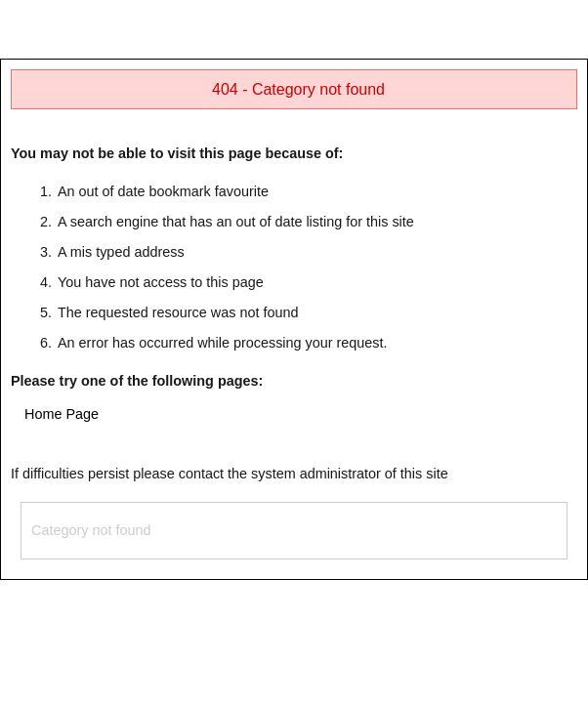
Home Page (62, 414)
